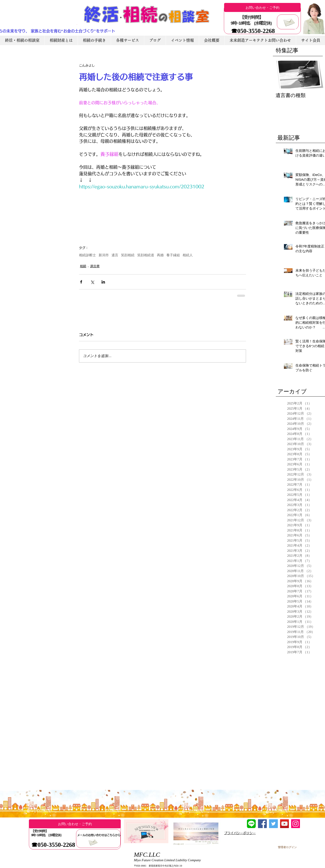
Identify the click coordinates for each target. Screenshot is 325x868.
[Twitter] (273, 824)
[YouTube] (284, 824)
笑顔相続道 (146, 255)
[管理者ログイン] (287, 847)
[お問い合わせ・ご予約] (262, 7)
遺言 (115, 255)
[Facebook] (262, 824)
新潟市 (104, 255)
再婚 (160, 255)
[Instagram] (296, 824)
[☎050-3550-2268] (253, 31)
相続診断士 (87, 255)
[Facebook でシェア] (81, 282)
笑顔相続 (128, 255)
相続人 (188, 255)
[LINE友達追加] (251, 824)
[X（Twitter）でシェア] (92, 282)
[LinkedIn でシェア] (103, 282)
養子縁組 (173, 255)
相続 (83, 266)
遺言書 (95, 266)
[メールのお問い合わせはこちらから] (99, 835)
